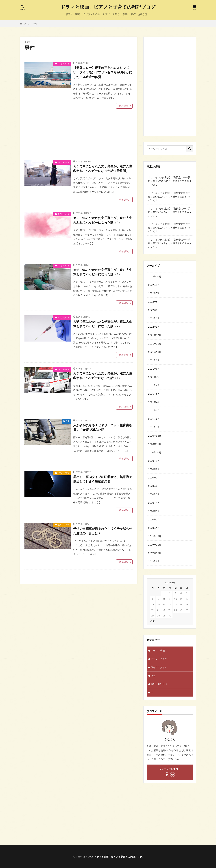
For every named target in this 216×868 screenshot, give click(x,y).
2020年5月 (154, 494)
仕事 (125, 14)
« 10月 (153, 621)
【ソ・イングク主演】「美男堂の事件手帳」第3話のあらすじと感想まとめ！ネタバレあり (170, 243)
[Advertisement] (79, 134)
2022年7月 (154, 293)
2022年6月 (154, 302)
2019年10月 (155, 553)
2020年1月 (154, 528)
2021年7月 (154, 377)
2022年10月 (155, 276)
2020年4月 (154, 503)
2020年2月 (154, 519)
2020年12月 (155, 436)
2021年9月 (154, 360)
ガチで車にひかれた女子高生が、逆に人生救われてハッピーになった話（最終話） (103, 168)
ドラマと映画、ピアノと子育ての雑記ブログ (108, 7)
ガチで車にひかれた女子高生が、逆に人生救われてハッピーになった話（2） (103, 324)
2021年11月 (155, 344)
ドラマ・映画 (73, 14)
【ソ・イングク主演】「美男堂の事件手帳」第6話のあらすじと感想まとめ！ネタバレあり (170, 197)
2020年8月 (154, 469)
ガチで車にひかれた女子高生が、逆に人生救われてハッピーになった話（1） (103, 375)
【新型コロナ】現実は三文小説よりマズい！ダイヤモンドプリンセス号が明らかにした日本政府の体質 (103, 72)
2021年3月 (154, 410)
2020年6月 (154, 486)
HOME (26, 24)
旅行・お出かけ (139, 14)
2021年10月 (155, 352)
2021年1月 (154, 427)
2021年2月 (154, 419)
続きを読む (124, 106)
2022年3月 (154, 310)
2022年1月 (154, 327)
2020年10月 (155, 452)
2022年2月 (154, 318)
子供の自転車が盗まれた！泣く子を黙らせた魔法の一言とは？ (103, 531)
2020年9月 (154, 461)
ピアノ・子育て (111, 14)
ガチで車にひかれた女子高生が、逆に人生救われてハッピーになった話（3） (103, 272)
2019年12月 (155, 536)
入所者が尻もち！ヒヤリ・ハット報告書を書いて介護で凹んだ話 (103, 427)
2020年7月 (154, 478)
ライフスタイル (91, 14)
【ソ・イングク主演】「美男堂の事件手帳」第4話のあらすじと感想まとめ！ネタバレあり (170, 228)
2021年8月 (154, 369)
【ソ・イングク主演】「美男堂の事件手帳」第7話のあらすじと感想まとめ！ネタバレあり (170, 181)
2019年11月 (155, 545)
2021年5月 (154, 394)
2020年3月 (154, 511)
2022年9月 (154, 285)
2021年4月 (154, 402)
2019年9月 (154, 561)
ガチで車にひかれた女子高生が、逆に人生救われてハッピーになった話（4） (103, 220)
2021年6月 (154, 385)
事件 (35, 24)
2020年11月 (155, 444)
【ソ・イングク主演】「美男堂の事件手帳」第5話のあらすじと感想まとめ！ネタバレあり (170, 212)
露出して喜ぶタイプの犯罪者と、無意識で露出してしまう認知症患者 (103, 479)
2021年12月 (155, 335)
